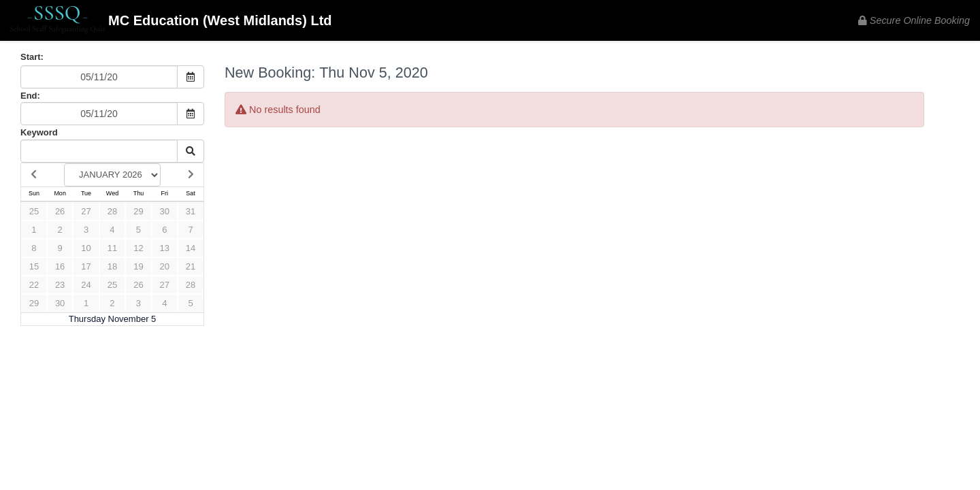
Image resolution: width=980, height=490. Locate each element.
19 (138, 266)
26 (60, 211)
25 (34, 211)
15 (34, 266)
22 (34, 285)
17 (86, 266)
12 (138, 248)
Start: (32, 57)
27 (86, 211)
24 (86, 285)
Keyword (39, 132)
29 (138, 211)
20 (165, 266)
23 (60, 285)
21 (191, 266)
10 (86, 248)
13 (165, 248)
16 (60, 266)
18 (112, 266)
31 (191, 211)
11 (112, 248)
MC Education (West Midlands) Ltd (171, 21)
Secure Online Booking (914, 20)
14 (191, 248)
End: (30, 96)
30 (165, 211)
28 (112, 211)
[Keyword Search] (99, 151)
